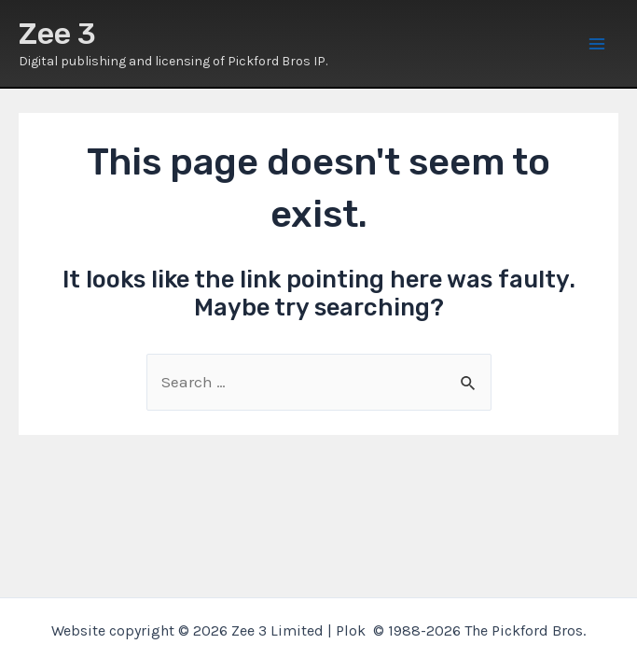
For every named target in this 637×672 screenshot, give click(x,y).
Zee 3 (57, 34)
